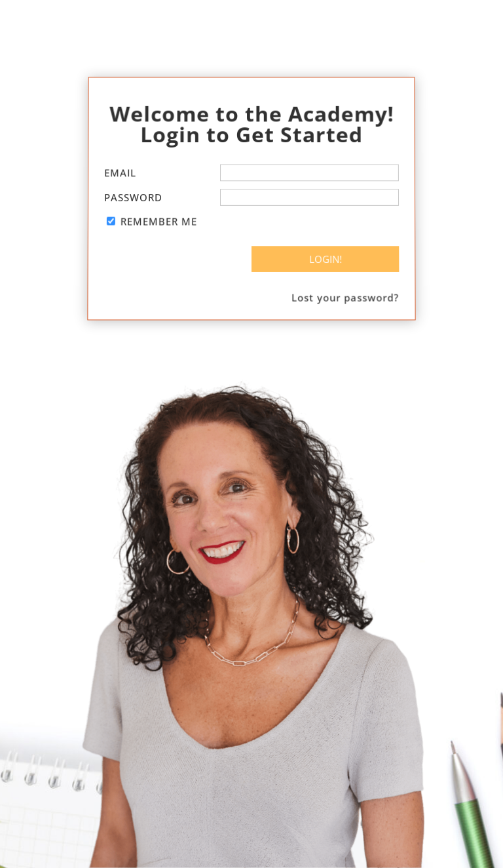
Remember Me (158, 220)
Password (133, 197)
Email (121, 174)
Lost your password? (347, 292)
